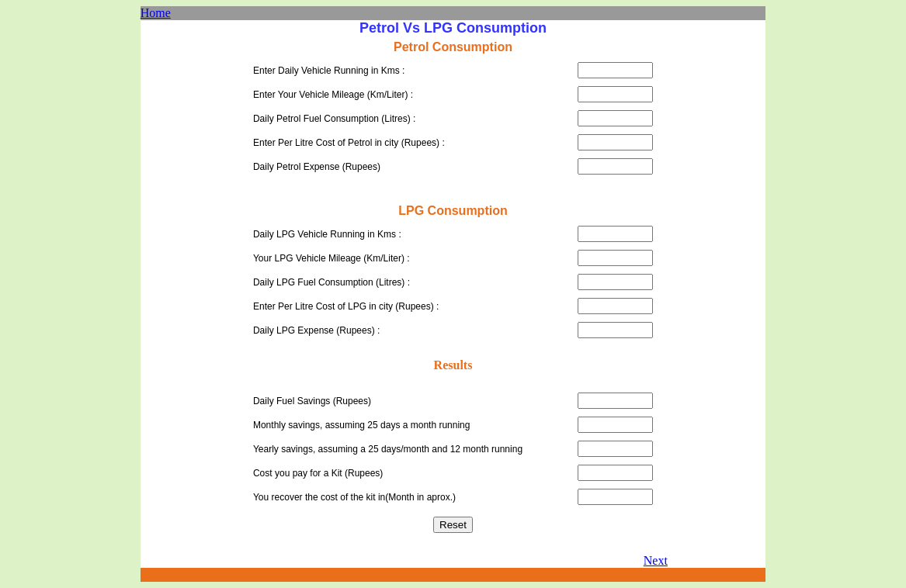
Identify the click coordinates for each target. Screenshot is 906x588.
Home (156, 13)
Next (656, 560)
